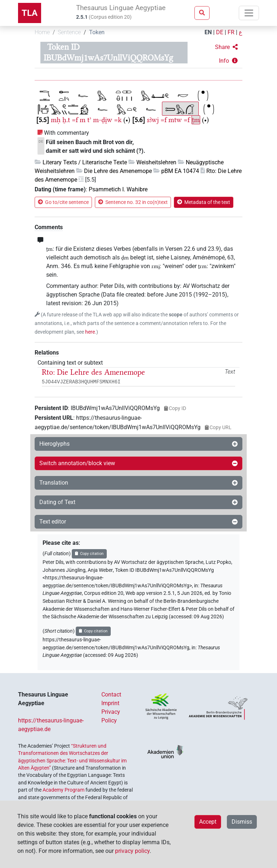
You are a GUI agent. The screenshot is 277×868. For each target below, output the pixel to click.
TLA (30, 13)
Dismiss (242, 822)
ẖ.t (66, 120)
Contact (111, 695)
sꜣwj (153, 120)
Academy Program (63, 790)
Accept (208, 822)
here (90, 332)
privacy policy (132, 851)
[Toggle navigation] (249, 13)
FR (231, 32)
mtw (175, 120)
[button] (226, 47)
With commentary (67, 133)
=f (75, 120)
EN (208, 32)
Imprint (110, 703)
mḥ (56, 120)
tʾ (89, 120)
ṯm (196, 120)
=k (118, 120)
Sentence (69, 32)
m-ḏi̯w (103, 120)
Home (42, 32)
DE (220, 32)
